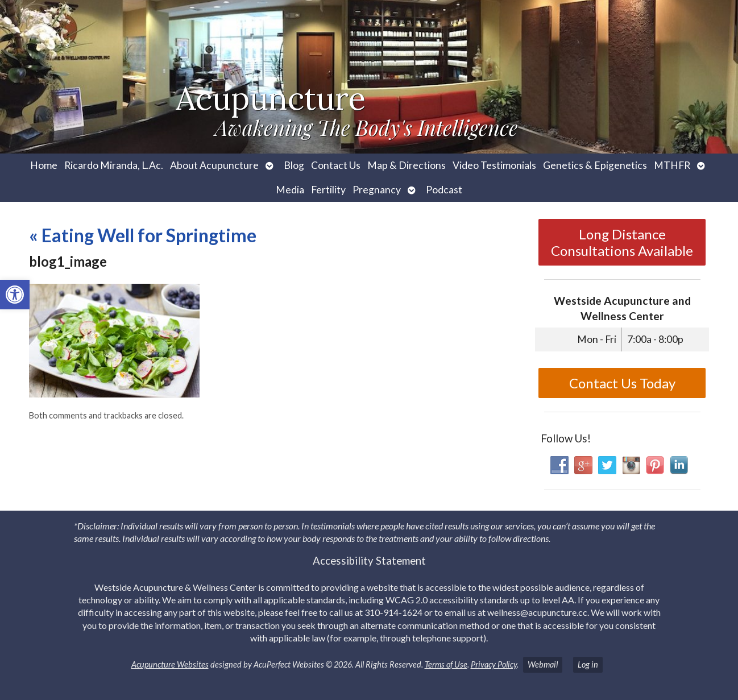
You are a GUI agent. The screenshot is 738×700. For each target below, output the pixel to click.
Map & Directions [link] (407, 165)
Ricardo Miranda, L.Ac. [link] (114, 165)
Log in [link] (588, 664)
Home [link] (44, 165)
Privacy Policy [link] (494, 664)
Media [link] (290, 190)
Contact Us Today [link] (622, 383)
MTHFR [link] (672, 165)
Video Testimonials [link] (494, 165)
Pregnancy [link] (377, 190)
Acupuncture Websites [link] (170, 664)
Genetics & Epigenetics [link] (595, 165)
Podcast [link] (444, 190)
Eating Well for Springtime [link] (143, 235)
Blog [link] (294, 165)
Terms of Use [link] (446, 664)
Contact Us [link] (336, 165)
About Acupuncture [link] (214, 165)
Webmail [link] (543, 664)
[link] (15, 295)
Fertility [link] (328, 190)
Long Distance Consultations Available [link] (622, 242)
